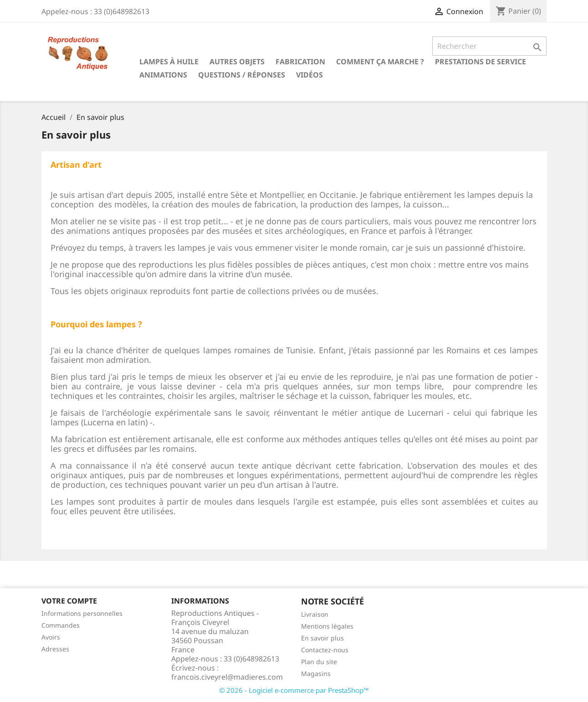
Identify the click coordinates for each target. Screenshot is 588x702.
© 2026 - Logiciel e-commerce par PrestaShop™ (294, 690)
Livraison (315, 614)
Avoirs (51, 637)
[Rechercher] (489, 46)
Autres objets (237, 62)
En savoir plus (322, 638)
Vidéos (309, 75)
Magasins (316, 674)
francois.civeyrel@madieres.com (227, 677)
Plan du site (319, 662)
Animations (163, 75)
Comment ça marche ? (380, 62)
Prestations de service (481, 62)
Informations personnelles (82, 613)
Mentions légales (327, 626)
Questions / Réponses (242, 75)
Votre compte (69, 601)
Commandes (61, 625)
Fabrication (300, 62)
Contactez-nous (325, 650)
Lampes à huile (169, 62)
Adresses (55, 649)
